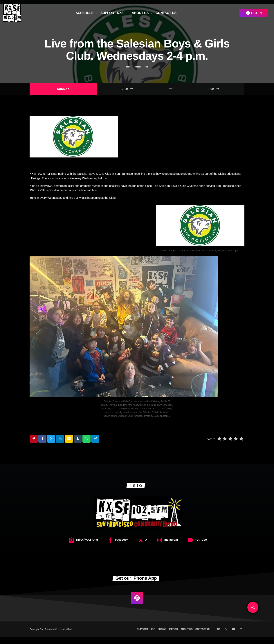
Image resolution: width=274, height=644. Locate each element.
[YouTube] (218, 636)
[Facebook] (241, 636)
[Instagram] (233, 636)
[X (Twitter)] (226, 636)
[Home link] (12, 13)
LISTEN (254, 13)
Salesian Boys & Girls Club (94, 181)
